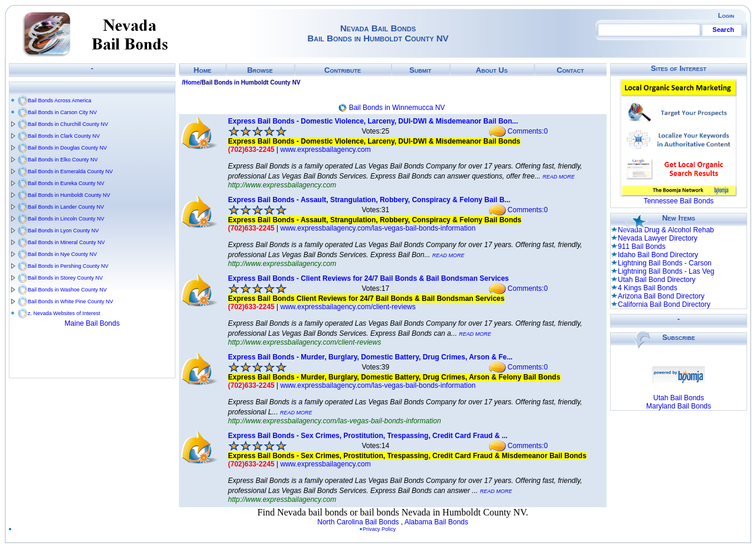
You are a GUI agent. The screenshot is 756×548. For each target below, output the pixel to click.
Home (203, 70)
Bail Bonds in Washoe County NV (67, 290)
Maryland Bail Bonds (679, 406)
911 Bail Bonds (642, 247)
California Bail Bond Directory (664, 304)
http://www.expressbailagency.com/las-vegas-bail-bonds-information (335, 421)
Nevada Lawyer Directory (658, 238)
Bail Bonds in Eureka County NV (66, 183)
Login (726, 15)
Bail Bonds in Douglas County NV (67, 148)
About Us (492, 70)
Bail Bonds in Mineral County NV (66, 242)
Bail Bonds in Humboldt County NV (69, 195)
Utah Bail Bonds (679, 398)
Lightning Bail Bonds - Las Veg (666, 271)
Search (723, 30)
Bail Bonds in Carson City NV (62, 112)
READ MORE (559, 177)
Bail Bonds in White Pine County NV (71, 301)
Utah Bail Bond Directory (656, 280)
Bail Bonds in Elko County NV (63, 160)
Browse (260, 70)
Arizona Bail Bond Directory (661, 296)
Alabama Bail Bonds (436, 522)
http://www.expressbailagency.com (282, 185)
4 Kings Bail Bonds (648, 288)
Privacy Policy (379, 529)
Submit (420, 70)
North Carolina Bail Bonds (358, 522)
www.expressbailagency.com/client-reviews (348, 307)
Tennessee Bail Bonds (679, 201)
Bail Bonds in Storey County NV (65, 278)
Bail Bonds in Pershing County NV (68, 266)
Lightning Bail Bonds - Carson (665, 263)
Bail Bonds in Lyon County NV (63, 231)
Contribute (343, 70)
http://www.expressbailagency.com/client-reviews (304, 342)
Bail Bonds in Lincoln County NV (66, 219)
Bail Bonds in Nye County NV (62, 254)
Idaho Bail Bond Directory (658, 255)
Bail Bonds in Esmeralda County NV (70, 171)
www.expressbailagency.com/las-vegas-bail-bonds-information (378, 228)
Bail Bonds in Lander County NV (66, 207)
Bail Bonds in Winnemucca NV (397, 108)
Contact (570, 70)
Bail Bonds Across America (60, 100)
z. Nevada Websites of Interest (64, 313)
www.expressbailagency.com (326, 150)
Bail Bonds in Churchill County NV (68, 124)
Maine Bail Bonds (92, 323)
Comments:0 (527, 131)
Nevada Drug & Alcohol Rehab (666, 230)
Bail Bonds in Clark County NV (64, 136)
